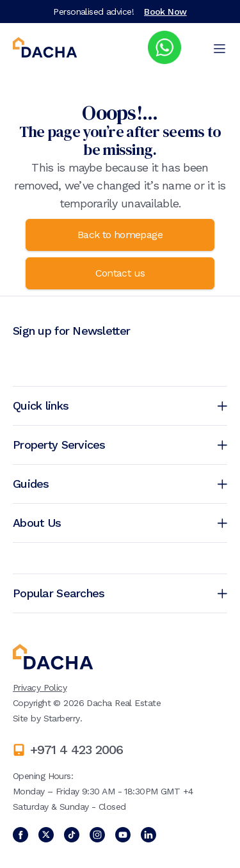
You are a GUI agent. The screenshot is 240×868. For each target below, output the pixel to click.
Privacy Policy (40, 687)
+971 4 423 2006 (76, 750)
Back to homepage (120, 235)
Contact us (120, 273)
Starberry (62, 718)
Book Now (165, 12)
